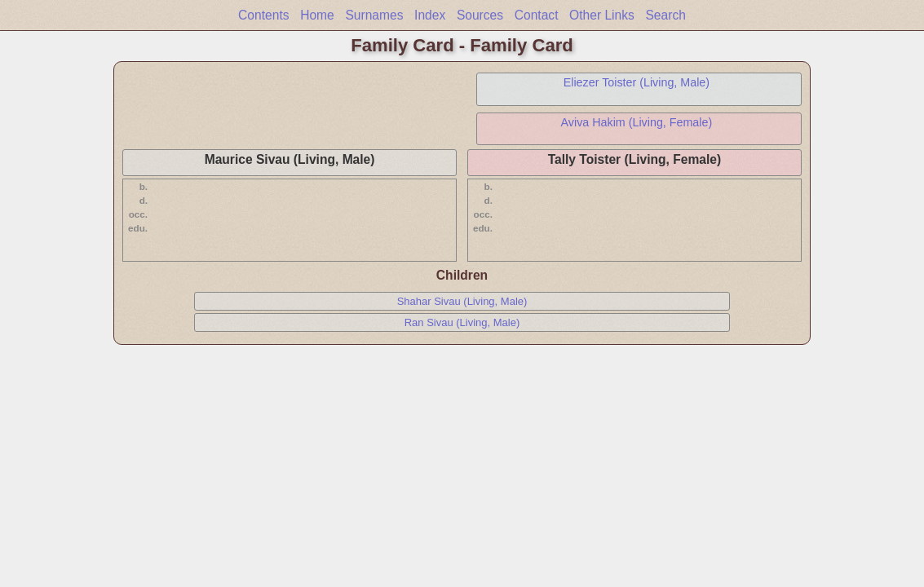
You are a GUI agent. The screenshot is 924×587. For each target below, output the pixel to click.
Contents (263, 15)
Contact (537, 15)
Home (317, 15)
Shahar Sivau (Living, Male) (462, 301)
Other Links (602, 15)
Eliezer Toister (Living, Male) (637, 82)
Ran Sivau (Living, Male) (462, 322)
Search (665, 15)
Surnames (374, 15)
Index (430, 15)
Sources (480, 15)
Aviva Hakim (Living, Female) (637, 122)
